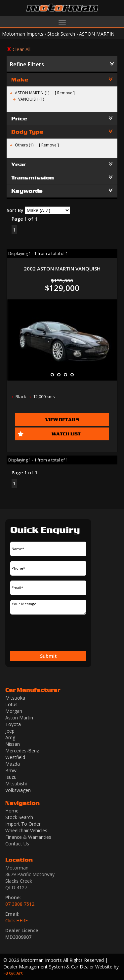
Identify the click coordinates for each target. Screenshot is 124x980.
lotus (11, 704)
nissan (13, 744)
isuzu (11, 777)
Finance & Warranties (28, 837)
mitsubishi (16, 784)
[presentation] (45, 634)
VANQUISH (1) (31, 99)
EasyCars (13, 973)
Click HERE (17, 920)
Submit (48, 656)
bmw (11, 770)
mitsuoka (15, 698)
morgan (14, 711)
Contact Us (17, 844)
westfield (15, 757)
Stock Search (61, 34)
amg (10, 737)
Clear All (21, 49)
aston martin (19, 718)
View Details (62, 420)
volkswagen (18, 790)
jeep (10, 731)
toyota (13, 724)
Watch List (66, 434)
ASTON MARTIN (97, 34)
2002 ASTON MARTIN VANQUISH (62, 269)
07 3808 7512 (20, 904)
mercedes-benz (22, 751)
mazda (13, 764)
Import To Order (23, 824)
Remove (65, 93)
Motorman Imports (23, 34)
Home (12, 811)
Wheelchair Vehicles (26, 830)
